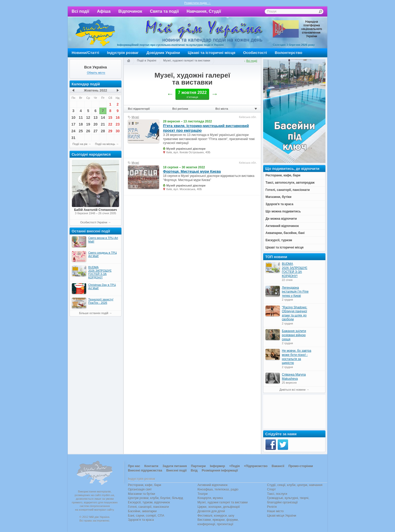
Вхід (194, 471)
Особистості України (94, 222)
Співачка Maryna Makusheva (294, 377)
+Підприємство (256, 466)
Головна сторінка (128, 61)
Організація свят (140, 489)
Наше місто (275, 511)
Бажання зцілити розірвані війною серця (294, 335)
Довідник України (163, 53)
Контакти (151, 466)
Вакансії (278, 466)
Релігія (272, 507)
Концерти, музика (210, 498)
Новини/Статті (85, 53)
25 (81, 131)
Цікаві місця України (282, 516)
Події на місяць (105, 144)
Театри (203, 494)
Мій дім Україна (95, 33)
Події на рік (80, 144)
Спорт (271, 489)
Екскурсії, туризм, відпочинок (149, 502)
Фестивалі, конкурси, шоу (216, 516)
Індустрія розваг (123, 53)
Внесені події (176, 471)
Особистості (255, 53)
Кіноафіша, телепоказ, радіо (218, 489)
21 (103, 124)
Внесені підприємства (145, 471)
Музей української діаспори (186, 149)
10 (73, 118)
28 (103, 131)
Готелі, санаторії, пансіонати (148, 507)
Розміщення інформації (220, 471)
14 (103, 118)
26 (88, 131)
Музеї (135, 117)
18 (81, 124)
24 (73, 131)
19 (88, 124)
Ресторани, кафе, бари (145, 485)
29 (110, 131)
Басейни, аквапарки (142, 511)
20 (96, 124)
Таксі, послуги (277, 494)
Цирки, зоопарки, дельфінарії (219, 507)
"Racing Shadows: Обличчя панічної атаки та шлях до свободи (295, 313)
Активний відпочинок (213, 485)
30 (118, 131)
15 (110, 118)
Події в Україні (147, 60)
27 (96, 131)
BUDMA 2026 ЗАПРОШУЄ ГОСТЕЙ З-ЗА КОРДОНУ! (295, 270)
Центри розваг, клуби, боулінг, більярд (155, 498)
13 (96, 118)
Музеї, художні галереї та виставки (187, 60)
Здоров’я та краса (141, 520)
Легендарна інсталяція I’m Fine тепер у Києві (295, 292)
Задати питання (175, 466)
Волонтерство (289, 53)
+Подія (234, 466)
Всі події (80, 11)
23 (118, 124)
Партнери (198, 466)
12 (88, 118)
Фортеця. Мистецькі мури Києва (192, 171)
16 (118, 118)
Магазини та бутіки (141, 494)
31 (73, 138)
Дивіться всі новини (292, 390)
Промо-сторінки (301, 466)
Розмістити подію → (197, 3)
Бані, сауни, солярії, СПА (146, 516)
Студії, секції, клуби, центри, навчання (295, 485)
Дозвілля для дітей (211, 511)
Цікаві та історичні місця (212, 53)
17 (73, 124)
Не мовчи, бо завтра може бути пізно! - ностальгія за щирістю (297, 357)
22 (110, 124)
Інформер (217, 466)
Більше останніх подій (94, 313)
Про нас (134, 466)
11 (81, 118)
